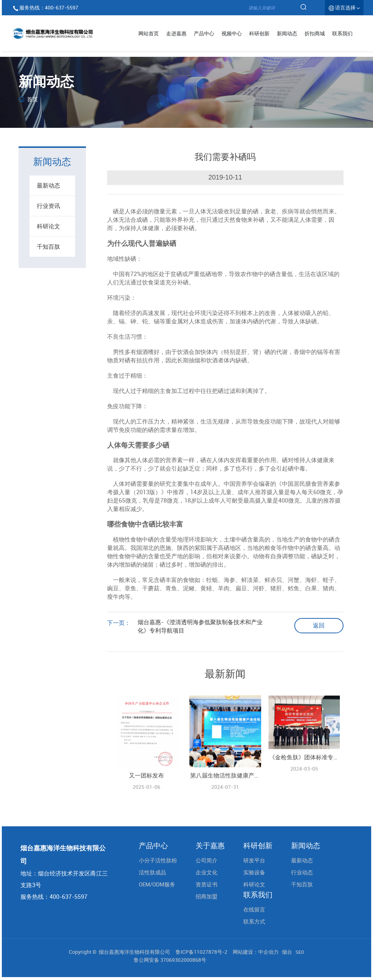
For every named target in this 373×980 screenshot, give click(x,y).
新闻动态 (306, 846)
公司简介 (207, 860)
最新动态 (48, 185)
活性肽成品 (152, 872)
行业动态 (302, 872)
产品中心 (153, 846)
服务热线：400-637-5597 (49, 7)
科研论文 (48, 226)
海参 (229, 580)
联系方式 (254, 921)
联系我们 (258, 895)
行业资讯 (48, 206)
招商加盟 (207, 896)
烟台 (287, 952)
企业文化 (207, 872)
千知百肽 (48, 247)
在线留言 (254, 909)
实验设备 (254, 872)
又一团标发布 (146, 775)
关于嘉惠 (210, 846)
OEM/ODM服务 (157, 884)
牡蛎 (212, 580)
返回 (319, 625)
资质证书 (207, 884)
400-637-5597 (68, 897)
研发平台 (254, 860)
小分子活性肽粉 (158, 860)
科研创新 (258, 846)
